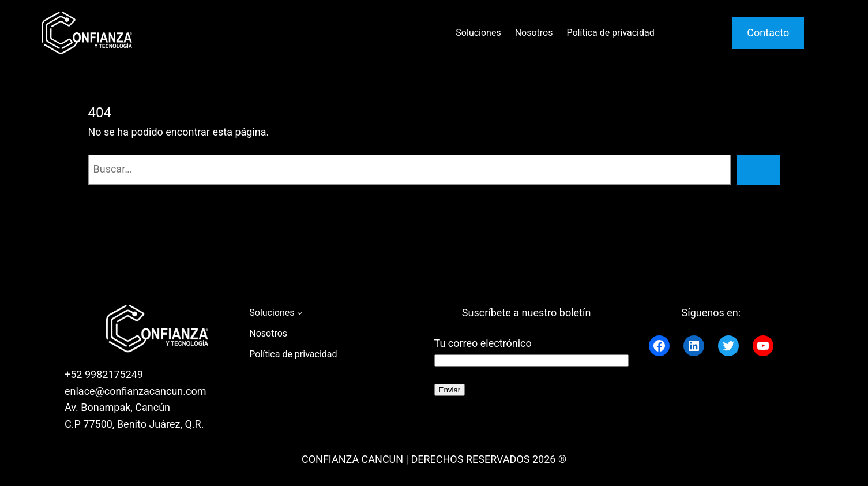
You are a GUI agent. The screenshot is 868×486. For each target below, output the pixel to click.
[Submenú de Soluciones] (276, 313)
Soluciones (478, 33)
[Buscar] (758, 170)
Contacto (768, 33)
